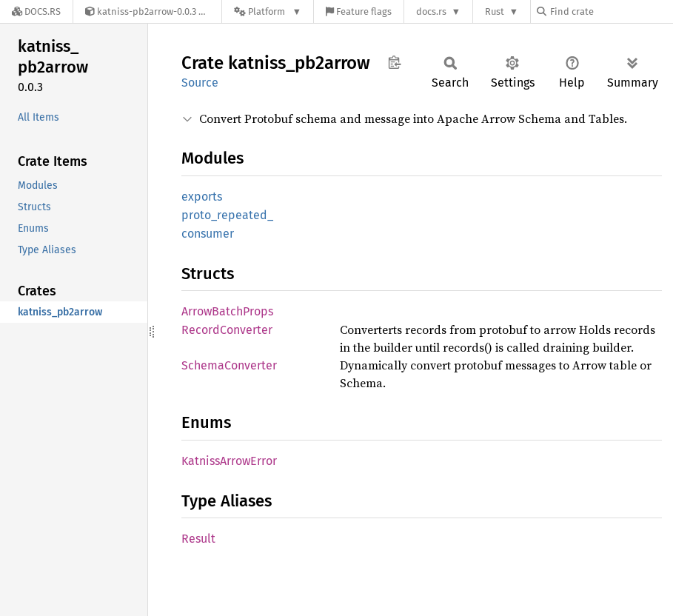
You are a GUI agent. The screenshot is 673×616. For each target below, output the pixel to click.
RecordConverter (227, 330)
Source (200, 83)
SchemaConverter (229, 365)
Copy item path (394, 62)
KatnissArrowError (229, 461)
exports (202, 197)
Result (198, 539)
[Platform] (268, 11)
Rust (495, 11)
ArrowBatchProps (227, 311)
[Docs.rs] (36, 11)
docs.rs (431, 11)
